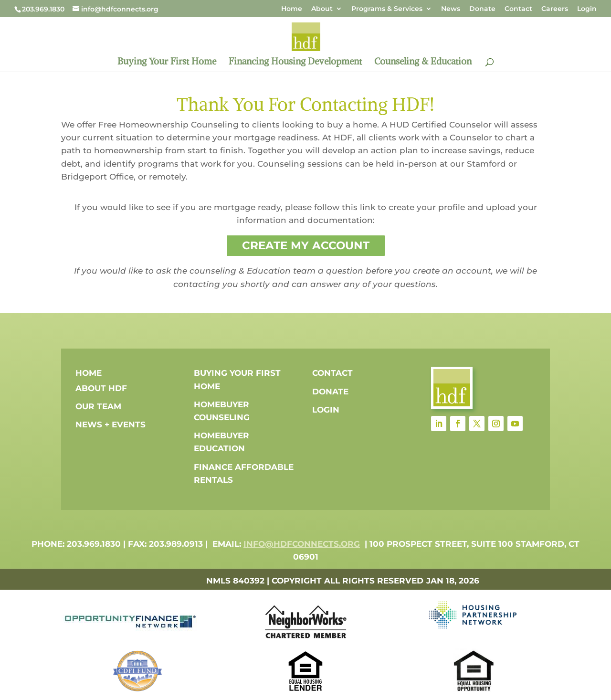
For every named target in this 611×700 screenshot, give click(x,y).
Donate (482, 9)
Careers (555, 9)
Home (292, 9)
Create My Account (306, 245)
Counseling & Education (423, 62)
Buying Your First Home (167, 62)
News (451, 9)
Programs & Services (387, 9)
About (322, 9)
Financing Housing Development (295, 62)
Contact (518, 9)
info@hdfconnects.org (302, 544)
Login (587, 9)
